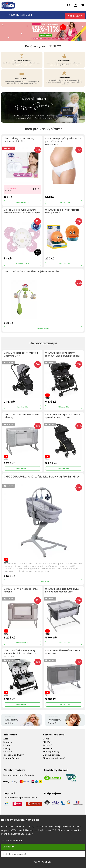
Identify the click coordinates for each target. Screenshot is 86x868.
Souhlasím (9, 847)
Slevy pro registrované (54, 758)
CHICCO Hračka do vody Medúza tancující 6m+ (62, 211)
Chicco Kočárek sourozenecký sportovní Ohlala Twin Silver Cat (20, 654)
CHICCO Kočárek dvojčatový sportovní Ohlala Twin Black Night (62, 354)
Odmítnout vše (43, 862)
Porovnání (48, 748)
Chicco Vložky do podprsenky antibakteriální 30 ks (19, 140)
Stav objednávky (51, 752)
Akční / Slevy (75, 16)
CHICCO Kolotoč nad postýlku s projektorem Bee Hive (32, 271)
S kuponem (11, 188)
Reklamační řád (11, 758)
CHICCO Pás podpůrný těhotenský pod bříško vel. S (63, 141)
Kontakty (8, 752)
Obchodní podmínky (13, 755)
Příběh (7, 745)
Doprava (8, 742)
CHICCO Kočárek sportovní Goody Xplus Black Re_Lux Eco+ (63, 416)
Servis (46, 739)
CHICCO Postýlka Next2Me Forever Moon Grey (63, 652)
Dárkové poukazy (52, 755)
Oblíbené (48, 745)
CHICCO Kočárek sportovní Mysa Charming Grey (21, 354)
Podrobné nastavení (14, 854)
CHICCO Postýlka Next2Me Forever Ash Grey (22, 416)
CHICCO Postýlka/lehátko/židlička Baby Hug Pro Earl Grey (42, 477)
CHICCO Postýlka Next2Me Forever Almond (22, 590)
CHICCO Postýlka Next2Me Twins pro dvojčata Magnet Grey (62, 590)
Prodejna (8, 748)
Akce (6, 739)
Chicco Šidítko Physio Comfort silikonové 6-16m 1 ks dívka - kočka (22, 211)
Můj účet (47, 742)
